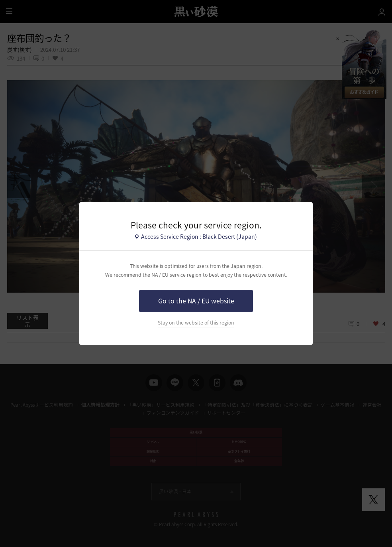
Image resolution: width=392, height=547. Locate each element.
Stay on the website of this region (196, 323)
